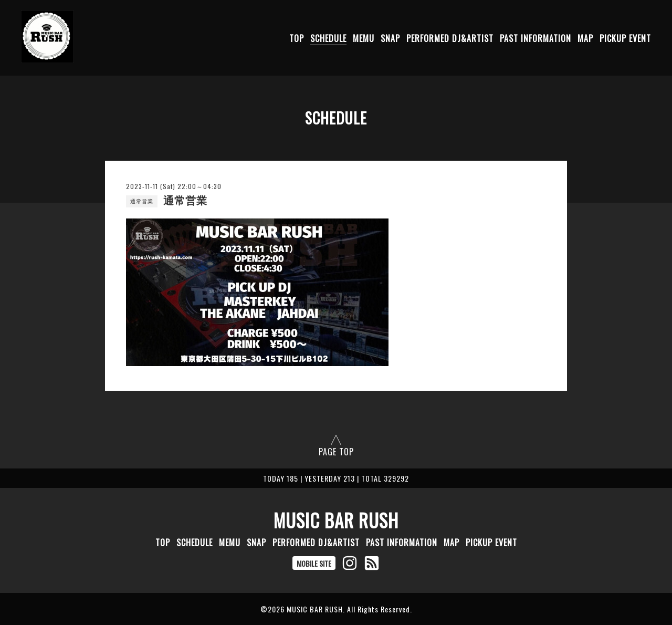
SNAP (390, 38)
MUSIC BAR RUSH (336, 520)
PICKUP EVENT (625, 38)
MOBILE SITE (314, 563)
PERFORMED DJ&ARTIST (450, 38)
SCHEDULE (328, 38)
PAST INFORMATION (535, 38)
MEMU (364, 38)
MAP (585, 38)
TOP (297, 38)
